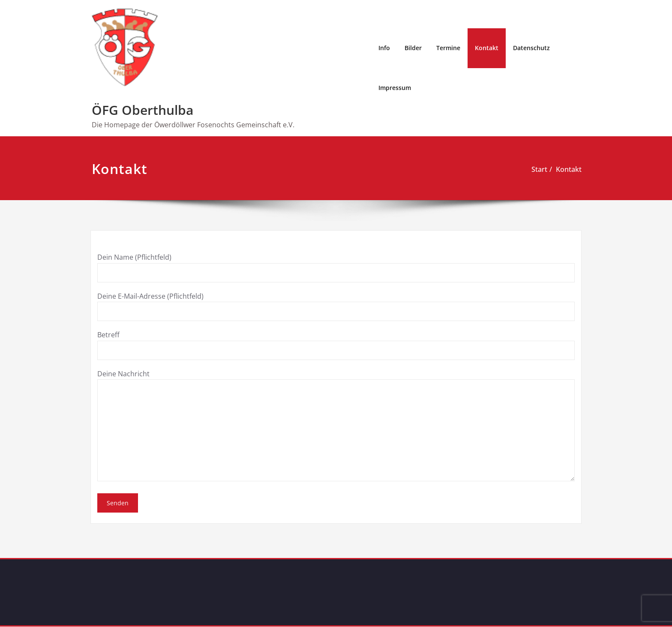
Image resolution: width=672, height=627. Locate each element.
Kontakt (487, 48)
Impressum (395, 88)
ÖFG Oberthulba (142, 110)
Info (384, 48)
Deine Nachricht (336, 425)
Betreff (336, 345)
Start (539, 169)
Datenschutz (531, 48)
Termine (448, 48)
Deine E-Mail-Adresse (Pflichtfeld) (336, 306)
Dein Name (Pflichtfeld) (336, 267)
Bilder (413, 48)
